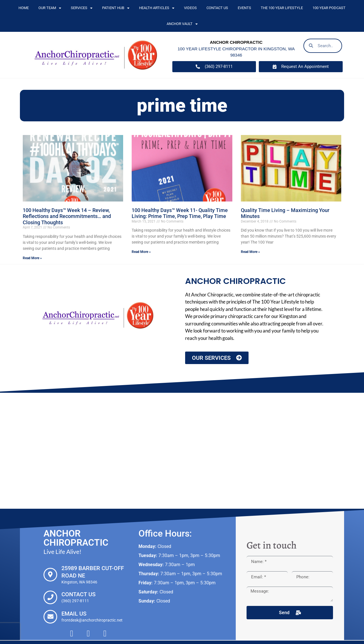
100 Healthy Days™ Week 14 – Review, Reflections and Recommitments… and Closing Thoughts (67, 216)
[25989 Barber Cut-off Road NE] (50, 575)
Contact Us (217, 8)
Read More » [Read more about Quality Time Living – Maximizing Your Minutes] (250, 252)
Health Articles (157, 8)
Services (82, 8)
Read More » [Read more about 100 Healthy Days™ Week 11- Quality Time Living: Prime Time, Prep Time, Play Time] (141, 252)
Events (244, 8)
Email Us (74, 614)
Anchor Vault (182, 24)
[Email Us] (50, 617)
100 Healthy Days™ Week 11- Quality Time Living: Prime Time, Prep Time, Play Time (180, 213)
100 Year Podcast (329, 8)
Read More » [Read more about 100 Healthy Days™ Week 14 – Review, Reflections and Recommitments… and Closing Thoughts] (32, 258)
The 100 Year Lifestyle (282, 8)
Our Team (50, 8)
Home (24, 8)
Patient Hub (116, 8)
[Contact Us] (50, 597)
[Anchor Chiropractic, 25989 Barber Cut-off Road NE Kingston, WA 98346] (182, 451)
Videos (190, 8)
